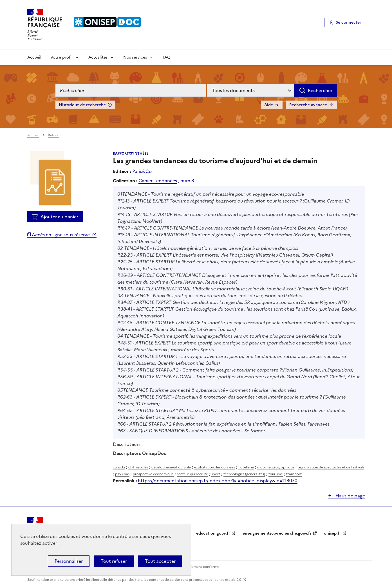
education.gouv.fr (213, 533)
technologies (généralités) (244, 474)
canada (119, 467)
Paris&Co (142, 171)
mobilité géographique (276, 467)
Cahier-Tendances (158, 181)
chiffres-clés (138, 467)
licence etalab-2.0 (227, 580)
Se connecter (349, 22)
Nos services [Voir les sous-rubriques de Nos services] (135, 57)
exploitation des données (215, 467)
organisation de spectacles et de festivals (331, 467)
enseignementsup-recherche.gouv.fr (277, 533)
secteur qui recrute (192, 474)
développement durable (171, 467)
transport (294, 474)
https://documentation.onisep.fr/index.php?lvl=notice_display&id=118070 (218, 481)
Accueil (34, 57)
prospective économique (153, 474)
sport (216, 474)
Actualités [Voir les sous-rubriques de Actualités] (98, 57)
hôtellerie (246, 467)
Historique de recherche (82, 105)
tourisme (276, 474)
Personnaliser (69, 561)
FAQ (167, 57)
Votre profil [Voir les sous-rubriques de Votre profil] (61, 57)
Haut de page (350, 496)
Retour (53, 135)
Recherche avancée (308, 105)
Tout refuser (114, 561)
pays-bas (122, 474)
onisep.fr (332, 533)
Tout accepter (160, 561)
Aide (269, 105)
